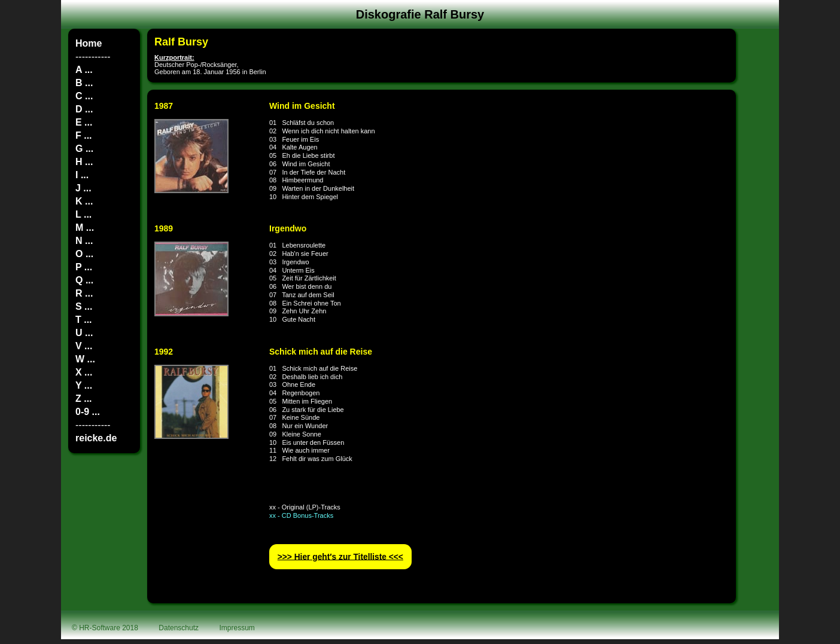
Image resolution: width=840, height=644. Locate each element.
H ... (84, 162)
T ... (84, 320)
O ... (84, 254)
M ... (85, 228)
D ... (84, 109)
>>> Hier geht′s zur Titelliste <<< (340, 556)
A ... (84, 70)
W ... (85, 359)
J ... (83, 188)
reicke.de (96, 438)
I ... (82, 175)
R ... (84, 293)
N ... (84, 241)
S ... (84, 306)
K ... (84, 201)
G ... (84, 149)
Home (89, 43)
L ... (83, 214)
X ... (84, 372)
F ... (84, 135)
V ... (84, 346)
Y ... (84, 385)
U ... (84, 333)
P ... (84, 267)
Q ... (84, 280)
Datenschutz (179, 628)
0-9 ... (88, 412)
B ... (84, 83)
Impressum (237, 628)
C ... (84, 96)
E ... (84, 122)
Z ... (84, 399)
